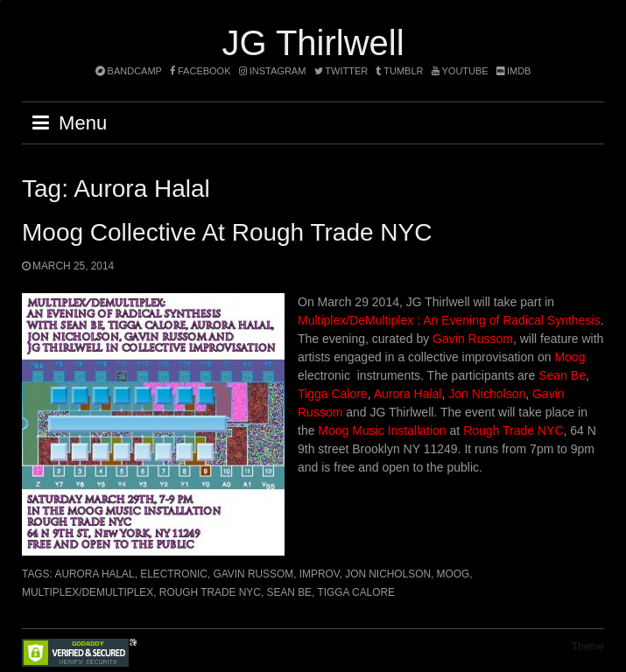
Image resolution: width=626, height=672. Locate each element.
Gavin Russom (473, 339)
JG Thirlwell (313, 43)
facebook (200, 71)
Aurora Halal (408, 394)
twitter (341, 71)
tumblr (401, 71)
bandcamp (129, 71)
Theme (588, 647)
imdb (514, 71)
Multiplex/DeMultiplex (88, 592)
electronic (174, 574)
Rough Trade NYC (513, 430)
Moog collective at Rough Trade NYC (227, 232)
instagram (273, 71)
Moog (570, 357)
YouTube (460, 71)
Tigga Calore (333, 394)
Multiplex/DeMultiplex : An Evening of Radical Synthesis (449, 320)
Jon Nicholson (487, 394)
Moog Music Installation (382, 430)
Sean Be (562, 375)
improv (320, 574)
